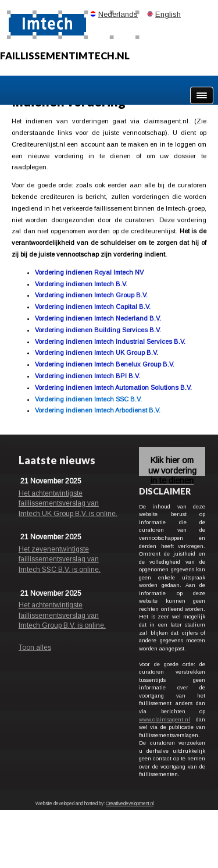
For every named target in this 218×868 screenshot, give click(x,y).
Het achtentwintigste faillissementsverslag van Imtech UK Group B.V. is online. (68, 504)
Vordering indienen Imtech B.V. (81, 284)
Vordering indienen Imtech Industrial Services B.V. (110, 341)
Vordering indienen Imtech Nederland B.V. (98, 318)
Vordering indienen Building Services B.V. (98, 330)
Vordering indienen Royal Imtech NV (89, 272)
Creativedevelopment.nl (130, 804)
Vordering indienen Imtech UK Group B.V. (97, 353)
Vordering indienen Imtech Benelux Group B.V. (105, 364)
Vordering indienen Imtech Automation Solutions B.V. (113, 387)
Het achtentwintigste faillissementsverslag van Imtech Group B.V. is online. (62, 615)
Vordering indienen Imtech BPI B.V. (87, 376)
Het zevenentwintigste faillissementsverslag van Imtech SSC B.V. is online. (60, 559)
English (168, 14)
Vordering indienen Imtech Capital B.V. (93, 307)
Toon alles (35, 648)
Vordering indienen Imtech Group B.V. (91, 295)
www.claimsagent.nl (165, 719)
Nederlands (118, 14)
